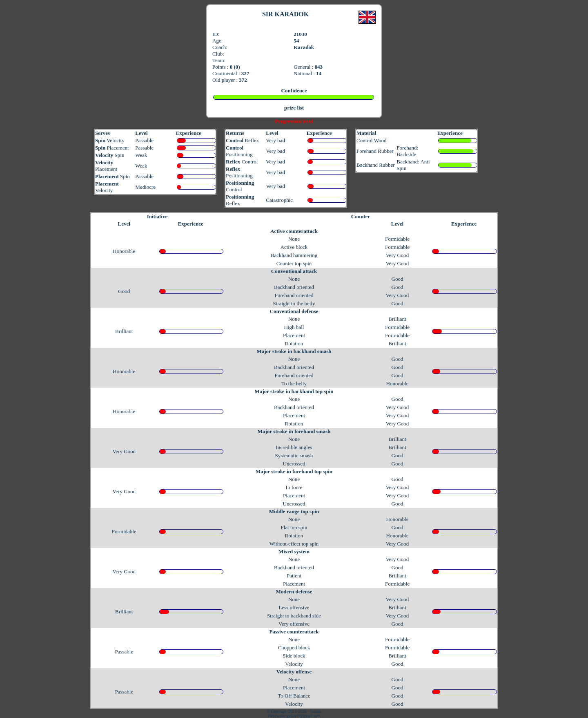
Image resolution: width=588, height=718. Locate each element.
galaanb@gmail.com (304, 716)
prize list (294, 108)
